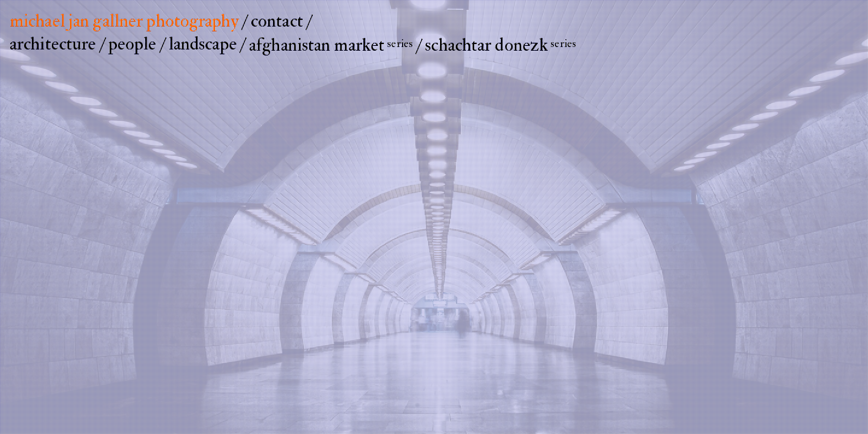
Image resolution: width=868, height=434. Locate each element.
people (133, 44)
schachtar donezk (501, 45)
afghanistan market (331, 45)
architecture (53, 44)
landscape (203, 44)
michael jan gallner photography (124, 21)
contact (277, 21)
